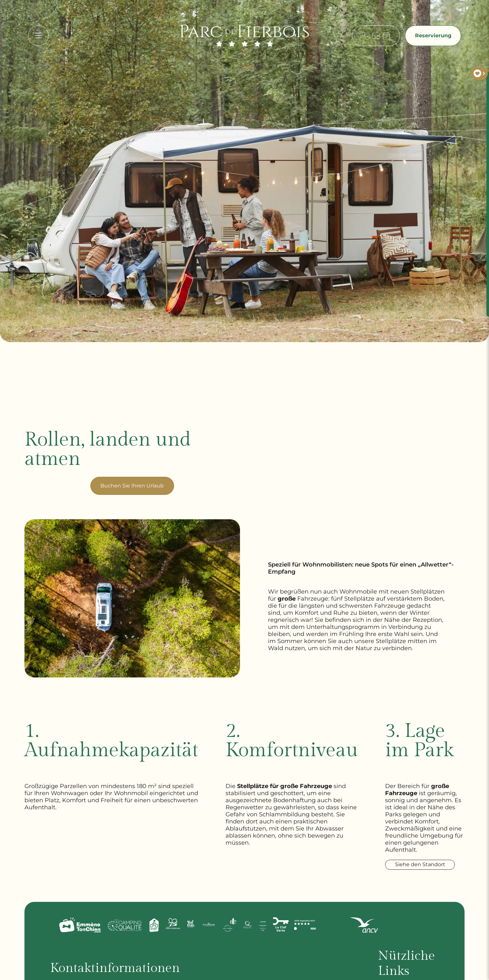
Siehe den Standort (422, 865)
